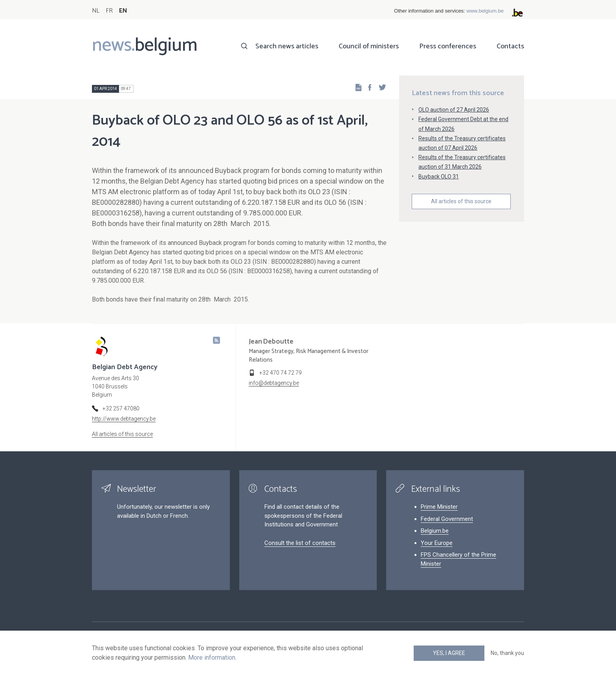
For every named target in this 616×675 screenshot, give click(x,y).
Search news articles (287, 46)
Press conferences (448, 46)
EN (123, 11)
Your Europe (437, 543)
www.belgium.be (485, 11)
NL (96, 11)
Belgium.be (435, 531)
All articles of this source (461, 201)
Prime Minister (439, 507)
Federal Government (447, 519)
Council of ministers (369, 46)
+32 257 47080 (121, 408)
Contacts (510, 46)
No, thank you (507, 653)
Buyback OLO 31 (439, 177)
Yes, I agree (449, 653)
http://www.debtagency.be (124, 419)
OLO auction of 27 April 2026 (454, 110)
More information (212, 658)
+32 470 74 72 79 (280, 373)
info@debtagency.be (274, 383)
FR (109, 11)
